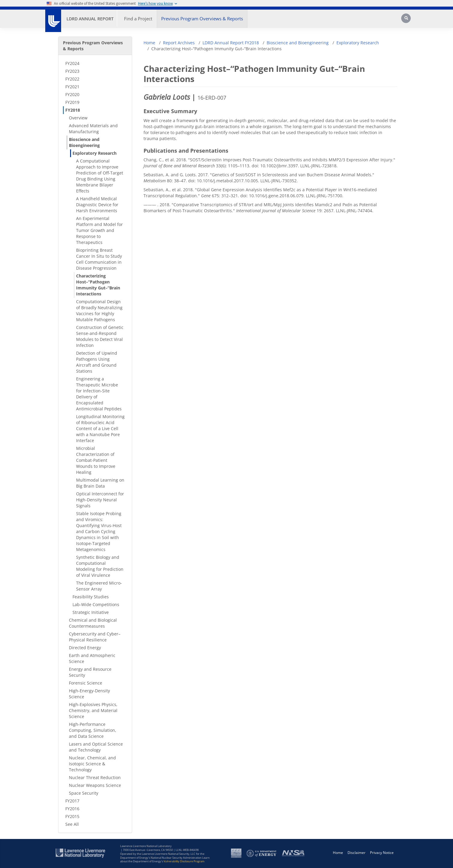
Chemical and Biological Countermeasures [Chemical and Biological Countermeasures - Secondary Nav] (93, 623)
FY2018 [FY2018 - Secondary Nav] (73, 110)
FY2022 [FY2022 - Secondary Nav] (72, 79)
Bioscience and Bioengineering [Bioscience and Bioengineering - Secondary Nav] (84, 142)
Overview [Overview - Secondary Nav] (78, 118)
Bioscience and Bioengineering (298, 43)
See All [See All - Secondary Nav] (72, 824)
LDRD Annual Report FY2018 (231, 43)
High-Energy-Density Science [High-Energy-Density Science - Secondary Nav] (89, 694)
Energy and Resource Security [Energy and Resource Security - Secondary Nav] (90, 672)
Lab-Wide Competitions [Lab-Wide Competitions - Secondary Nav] (96, 604)
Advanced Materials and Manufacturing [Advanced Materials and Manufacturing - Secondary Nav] (93, 129)
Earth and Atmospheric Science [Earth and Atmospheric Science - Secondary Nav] (92, 658)
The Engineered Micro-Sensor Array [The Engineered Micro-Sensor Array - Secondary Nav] (99, 586)
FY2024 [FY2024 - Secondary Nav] (72, 63)
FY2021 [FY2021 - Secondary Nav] (72, 87)
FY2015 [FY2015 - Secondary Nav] (72, 816)
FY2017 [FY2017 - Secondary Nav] (72, 801)
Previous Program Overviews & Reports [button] (202, 19)
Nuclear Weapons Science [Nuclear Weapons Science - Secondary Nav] (95, 785)
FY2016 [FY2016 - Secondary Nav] (72, 809)
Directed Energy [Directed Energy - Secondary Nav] (85, 648)
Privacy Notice (382, 853)
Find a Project (138, 19)
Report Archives (179, 43)
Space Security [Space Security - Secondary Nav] (84, 793)
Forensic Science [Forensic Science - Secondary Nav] (86, 683)
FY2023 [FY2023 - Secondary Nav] (72, 71)
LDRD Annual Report (90, 19)
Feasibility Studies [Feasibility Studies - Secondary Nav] (91, 597)
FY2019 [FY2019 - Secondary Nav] (72, 102)
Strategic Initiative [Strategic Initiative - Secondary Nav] (91, 612)
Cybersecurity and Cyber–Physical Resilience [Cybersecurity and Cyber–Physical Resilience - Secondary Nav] (95, 637)
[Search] (407, 20)
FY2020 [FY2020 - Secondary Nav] (72, 94)
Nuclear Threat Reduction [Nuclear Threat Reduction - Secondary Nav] (95, 777)
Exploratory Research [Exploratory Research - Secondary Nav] (95, 153)
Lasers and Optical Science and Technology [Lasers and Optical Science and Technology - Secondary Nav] (96, 747)
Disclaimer (357, 853)
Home (149, 43)
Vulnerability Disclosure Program (184, 861)
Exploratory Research (358, 43)
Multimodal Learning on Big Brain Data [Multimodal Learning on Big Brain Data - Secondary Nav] (100, 483)
